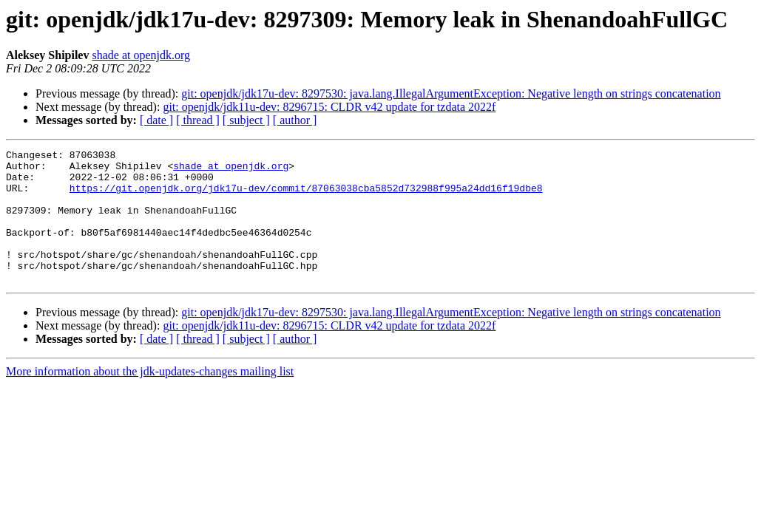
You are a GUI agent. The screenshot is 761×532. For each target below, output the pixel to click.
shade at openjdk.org (141, 55)
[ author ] (295, 120)
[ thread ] (198, 120)
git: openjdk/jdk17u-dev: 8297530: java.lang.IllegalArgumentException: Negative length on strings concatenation (451, 93)
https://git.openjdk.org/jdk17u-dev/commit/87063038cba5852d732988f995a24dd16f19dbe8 (306, 197)
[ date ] (156, 120)
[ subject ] (246, 120)
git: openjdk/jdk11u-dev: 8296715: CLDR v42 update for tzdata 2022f (329, 107)
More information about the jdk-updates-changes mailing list (150, 398)
